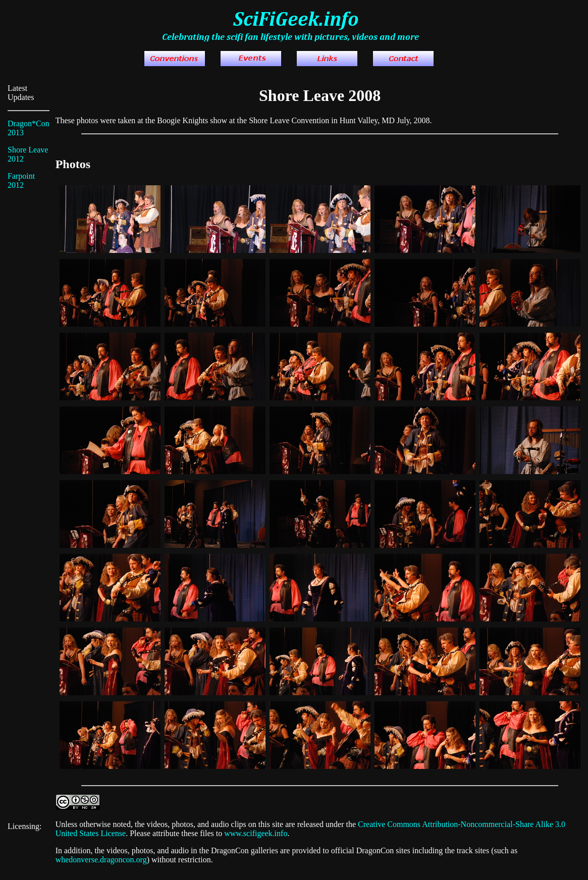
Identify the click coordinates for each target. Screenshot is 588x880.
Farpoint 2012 (21, 180)
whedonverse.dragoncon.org (101, 860)
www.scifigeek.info (256, 833)
